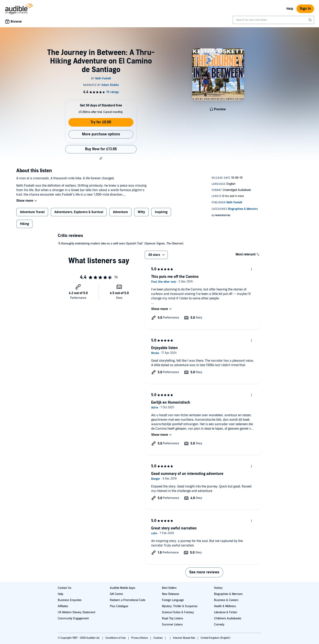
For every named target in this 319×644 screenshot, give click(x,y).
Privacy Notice (140, 638)
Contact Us (65, 588)
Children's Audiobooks (228, 618)
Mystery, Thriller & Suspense (180, 606)
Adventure (120, 212)
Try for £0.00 (101, 122)
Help (290, 9)
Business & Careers (226, 600)
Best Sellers (169, 588)
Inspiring (161, 212)
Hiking (24, 224)
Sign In (305, 9)
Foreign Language (173, 600)
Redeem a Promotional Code (128, 600)
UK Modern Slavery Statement (76, 612)
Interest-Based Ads (184, 638)
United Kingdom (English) (215, 638)
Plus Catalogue (119, 606)
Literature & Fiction (226, 612)
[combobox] (273, 20)
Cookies (158, 638)
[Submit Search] (310, 20)
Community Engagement (73, 618)
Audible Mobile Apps (123, 588)
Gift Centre (116, 594)
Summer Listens (172, 625)
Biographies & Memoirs (228, 594)
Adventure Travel (32, 212)
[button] (101, 158)
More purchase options (101, 134)
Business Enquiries (70, 600)
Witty (141, 212)
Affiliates (63, 606)
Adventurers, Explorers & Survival (79, 212)
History (218, 588)
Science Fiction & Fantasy (178, 612)
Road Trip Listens (173, 618)
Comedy (219, 625)
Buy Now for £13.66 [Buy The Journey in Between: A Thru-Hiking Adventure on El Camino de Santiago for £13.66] (101, 149)
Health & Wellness (225, 606)
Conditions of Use (116, 638)
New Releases (171, 594)
